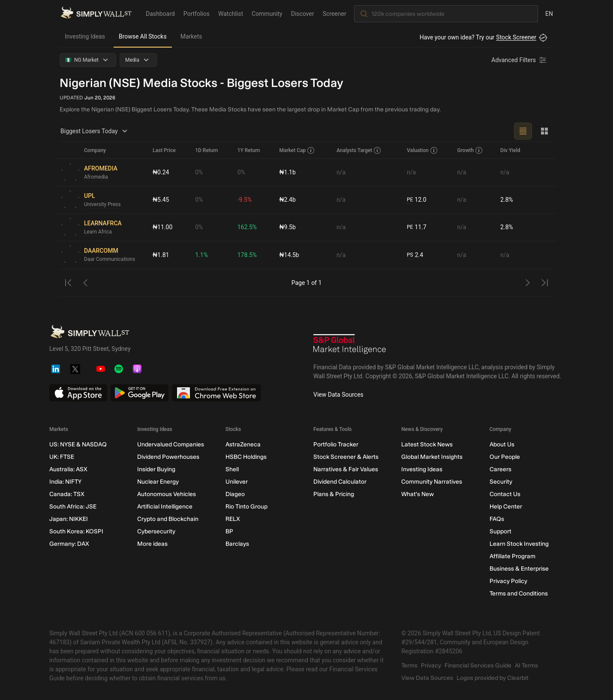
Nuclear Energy (158, 482)
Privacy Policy (508, 581)
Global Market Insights (432, 457)
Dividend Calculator (340, 482)
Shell (232, 469)
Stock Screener (516, 37)
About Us (502, 444)
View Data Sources (338, 395)
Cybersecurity (156, 531)
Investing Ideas (85, 36)
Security (501, 482)
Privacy (431, 666)
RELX (233, 519)
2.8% (507, 200)
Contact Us (505, 494)
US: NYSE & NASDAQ (78, 444)
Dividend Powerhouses (168, 457)
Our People (505, 457)
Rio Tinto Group (246, 507)
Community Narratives (432, 482)
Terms (409, 666)
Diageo (235, 494)
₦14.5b (289, 255)
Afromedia (96, 177)
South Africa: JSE (73, 507)
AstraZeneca (243, 444)
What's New (418, 494)
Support (500, 531)
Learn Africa (98, 232)
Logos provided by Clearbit (493, 678)
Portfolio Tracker (336, 444)
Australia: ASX (68, 469)
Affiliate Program (512, 556)
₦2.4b (287, 200)
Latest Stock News (427, 444)
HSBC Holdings (246, 457)
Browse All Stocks (143, 36)
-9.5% (245, 200)
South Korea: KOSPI (76, 531)
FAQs (497, 519)
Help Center (506, 507)
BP (229, 531)
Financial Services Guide (478, 666)
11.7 (417, 227)
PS (410, 255)
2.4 (415, 255)
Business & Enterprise (519, 569)
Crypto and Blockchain (168, 519)
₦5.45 (161, 200)
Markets (191, 36)
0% (199, 172)
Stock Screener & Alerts (346, 457)
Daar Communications (110, 259)
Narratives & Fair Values (346, 469)
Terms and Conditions (519, 594)
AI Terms (526, 666)
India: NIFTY (65, 482)
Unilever (237, 482)
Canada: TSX (67, 494)
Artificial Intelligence (165, 507)
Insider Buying (156, 469)
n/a (341, 172)
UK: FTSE (62, 457)
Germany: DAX (69, 544)
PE (410, 200)
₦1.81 (161, 255)
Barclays (237, 544)
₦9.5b (287, 227)
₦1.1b (287, 172)
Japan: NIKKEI (69, 519)
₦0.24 (161, 172)
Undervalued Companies (171, 444)
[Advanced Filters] (520, 60)
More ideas (152, 544)
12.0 (417, 200)
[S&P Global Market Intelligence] (350, 345)
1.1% (201, 255)
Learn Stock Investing (519, 544)
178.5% (247, 255)
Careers (500, 469)
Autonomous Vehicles (167, 494)
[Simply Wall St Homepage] (96, 13)
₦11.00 (162, 227)
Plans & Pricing (334, 494)
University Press (102, 204)
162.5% (247, 227)
